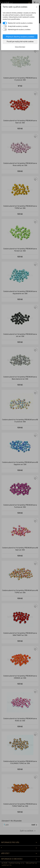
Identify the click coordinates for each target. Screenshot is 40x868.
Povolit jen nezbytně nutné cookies (20, 42)
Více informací (20, 47)
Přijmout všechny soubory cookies (20, 37)
